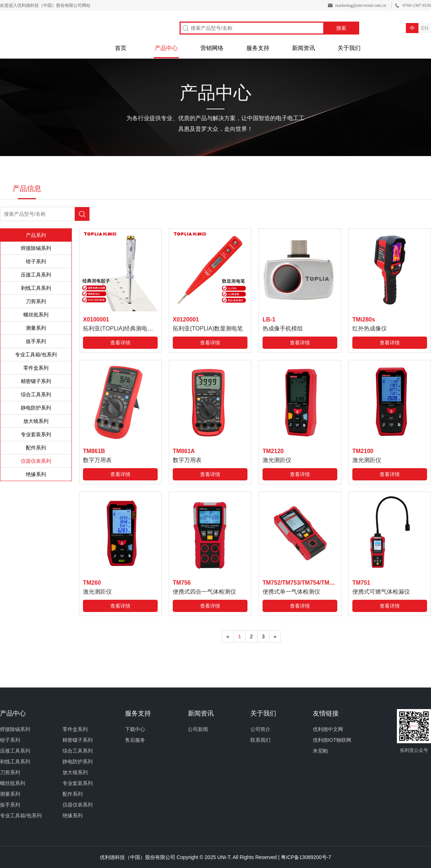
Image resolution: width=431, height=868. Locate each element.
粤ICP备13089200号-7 (306, 857)
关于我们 (349, 48)
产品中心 (166, 48)
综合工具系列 (36, 394)
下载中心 (135, 729)
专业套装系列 (36, 434)
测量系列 (36, 328)
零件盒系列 (36, 368)
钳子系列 (36, 261)
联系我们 (260, 740)
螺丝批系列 (36, 315)
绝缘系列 (36, 474)
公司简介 (260, 729)
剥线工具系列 (36, 288)
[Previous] (228, 636)
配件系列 (36, 448)
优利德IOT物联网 (332, 740)
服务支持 (258, 48)
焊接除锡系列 (36, 248)
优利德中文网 (328, 729)
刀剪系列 (36, 301)
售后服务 (135, 740)
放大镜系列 (36, 421)
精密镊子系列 (36, 381)
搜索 (341, 28)
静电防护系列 (36, 408)
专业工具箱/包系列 (36, 355)
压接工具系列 (36, 275)
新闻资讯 (303, 48)
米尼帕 (320, 751)
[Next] (275, 636)
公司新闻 (198, 729)
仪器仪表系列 (36, 461)
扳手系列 (36, 341)
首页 (121, 48)
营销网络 (212, 48)
